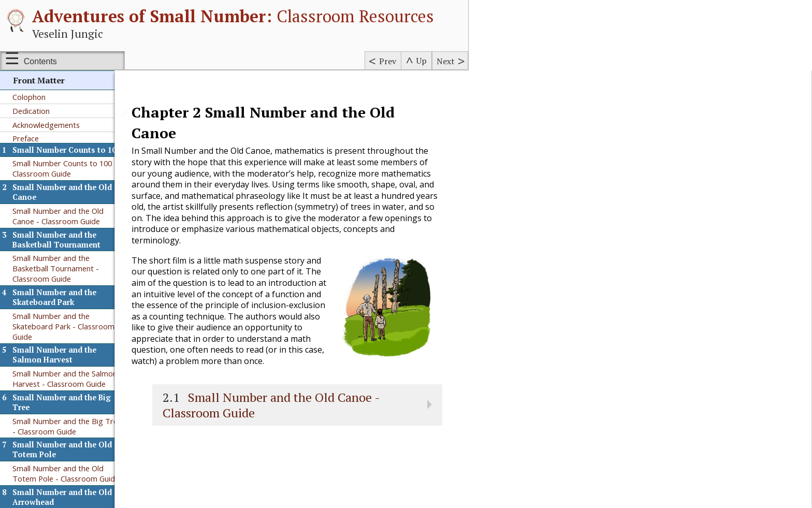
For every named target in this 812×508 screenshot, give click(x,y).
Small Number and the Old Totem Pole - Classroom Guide (66, 473)
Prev (388, 61)
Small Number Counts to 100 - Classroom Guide (65, 168)
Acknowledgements (46, 125)
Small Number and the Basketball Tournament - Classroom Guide (56, 268)
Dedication (31, 111)
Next (446, 61)
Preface (26, 138)
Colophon (29, 97)
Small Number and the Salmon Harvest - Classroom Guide (65, 379)
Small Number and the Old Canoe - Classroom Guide (58, 216)
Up (422, 61)
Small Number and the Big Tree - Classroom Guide (67, 426)
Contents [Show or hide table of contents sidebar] (40, 61)
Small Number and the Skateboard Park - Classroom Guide (63, 326)
